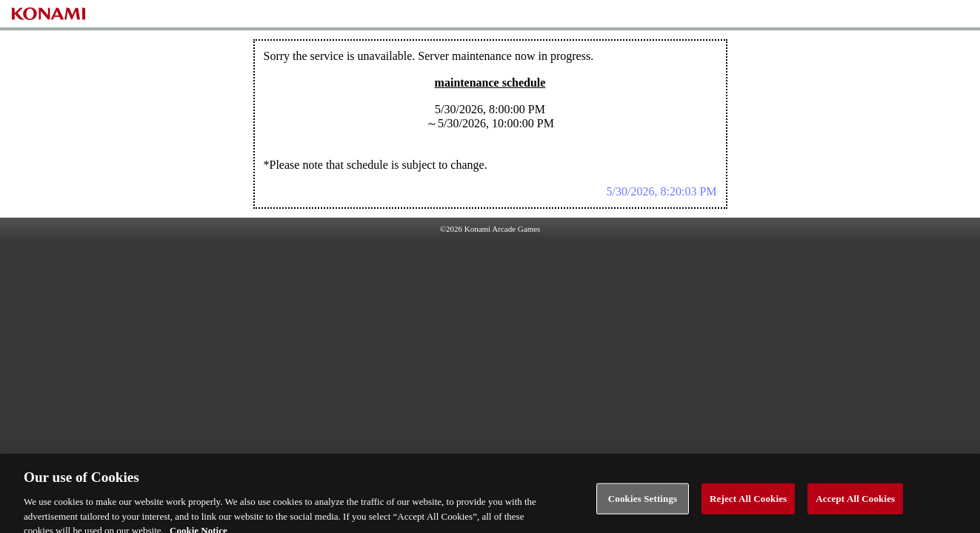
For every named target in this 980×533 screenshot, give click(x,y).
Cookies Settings (643, 503)
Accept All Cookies (855, 503)
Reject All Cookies (748, 503)
